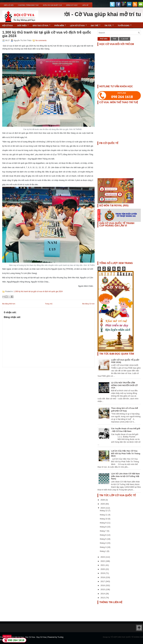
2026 (103, 500)
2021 (103, 565)
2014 (103, 594)
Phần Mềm (61, 24)
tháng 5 (103, 539)
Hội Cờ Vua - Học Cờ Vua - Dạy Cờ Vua (31, 637)
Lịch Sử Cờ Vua (79, 24)
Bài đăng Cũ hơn (88, 304)
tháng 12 (104, 511)
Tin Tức (110, 24)
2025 (103, 504)
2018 (103, 577)
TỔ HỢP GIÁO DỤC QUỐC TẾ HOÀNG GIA (127, 637)
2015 (103, 589)
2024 (103, 508)
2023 (103, 557)
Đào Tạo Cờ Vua (42, 24)
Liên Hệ (85, 5)
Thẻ (115, 39)
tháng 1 (103, 551)
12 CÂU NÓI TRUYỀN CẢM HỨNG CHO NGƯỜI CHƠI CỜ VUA (124, 385)
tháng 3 (103, 547)
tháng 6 (103, 535)
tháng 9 (103, 523)
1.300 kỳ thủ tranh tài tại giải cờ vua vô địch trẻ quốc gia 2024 (47, 34)
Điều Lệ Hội (9, 5)
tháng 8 (103, 527)
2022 (103, 561)
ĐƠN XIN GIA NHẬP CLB (52, 5)
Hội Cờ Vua (8, 26)
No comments (41, 40)
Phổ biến (104, 39)
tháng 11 (104, 515)
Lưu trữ (125, 39)
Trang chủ (49, 304)
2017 (103, 581)
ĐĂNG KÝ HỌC (72, 5)
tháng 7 (103, 531)
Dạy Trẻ (97, 24)
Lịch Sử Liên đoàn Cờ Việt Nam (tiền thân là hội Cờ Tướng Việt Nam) (125, 476)
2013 (103, 598)
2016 (103, 585)
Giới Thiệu (24, 24)
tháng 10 (104, 519)
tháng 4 (103, 543)
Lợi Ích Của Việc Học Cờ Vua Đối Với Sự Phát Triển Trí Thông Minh (126, 453)
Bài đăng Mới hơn (9, 304)
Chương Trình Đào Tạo (28, 5)
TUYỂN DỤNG (125, 24)
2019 (103, 573)
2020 (103, 569)
